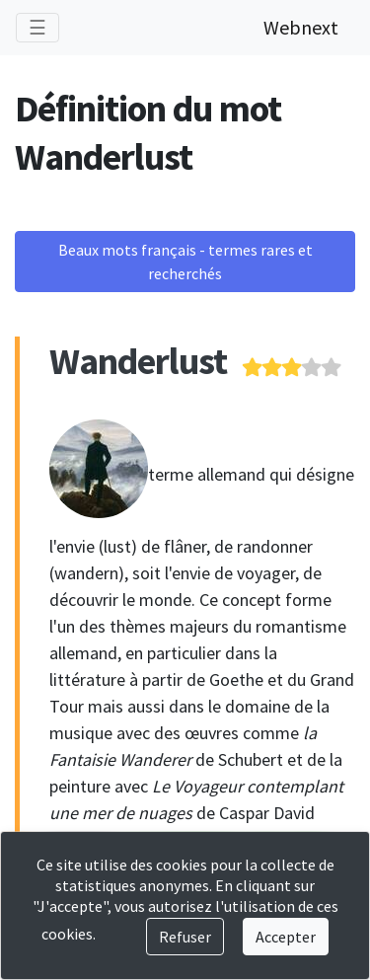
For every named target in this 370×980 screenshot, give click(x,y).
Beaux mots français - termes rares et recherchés (185, 262)
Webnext (301, 27)
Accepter (286, 937)
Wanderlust (138, 361)
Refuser (185, 937)
